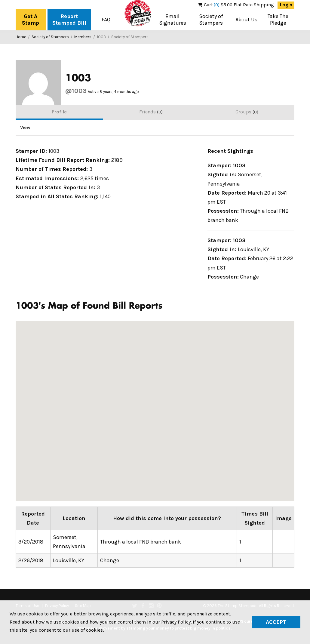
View (25, 128)
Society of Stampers (211, 20)
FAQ (106, 20)
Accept (276, 622)
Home (21, 37)
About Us (246, 20)
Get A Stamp (31, 20)
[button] (189, 404)
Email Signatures (173, 20)
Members (83, 37)
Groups (247, 112)
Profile (59, 112)
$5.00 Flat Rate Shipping (236, 5)
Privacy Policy (176, 622)
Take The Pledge (278, 20)
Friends (151, 112)
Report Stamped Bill (69, 20)
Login (286, 5)
